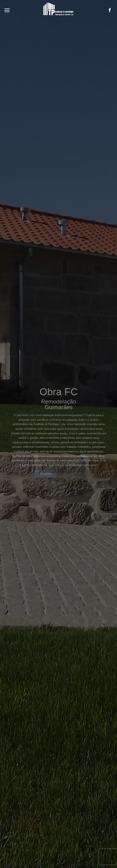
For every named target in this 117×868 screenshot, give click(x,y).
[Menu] (7, 10)
